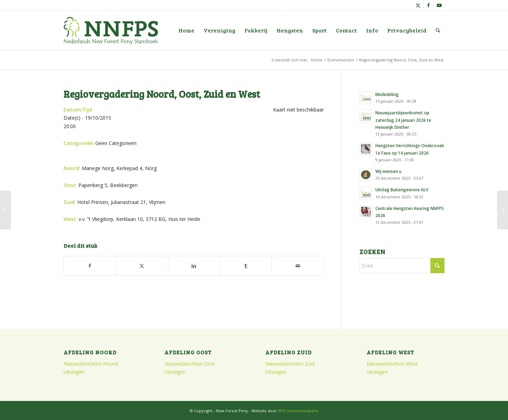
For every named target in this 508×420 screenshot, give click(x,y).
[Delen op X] (142, 266)
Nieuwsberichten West (392, 364)
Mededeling (387, 94)
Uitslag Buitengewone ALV (402, 190)
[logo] (111, 30)
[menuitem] (186, 30)
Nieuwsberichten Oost (190, 364)
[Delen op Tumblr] (246, 266)
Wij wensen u (388, 171)
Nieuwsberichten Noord (91, 364)
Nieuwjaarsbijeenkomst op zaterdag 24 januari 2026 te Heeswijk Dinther (403, 120)
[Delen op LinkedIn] (194, 266)
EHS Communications (298, 411)
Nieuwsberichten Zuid (290, 364)
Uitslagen (74, 372)
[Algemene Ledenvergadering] (5, 210)
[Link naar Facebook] (428, 5)
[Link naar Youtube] (439, 5)
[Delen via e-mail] (298, 266)
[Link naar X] (418, 5)
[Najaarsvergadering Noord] (503, 210)
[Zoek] (438, 30)
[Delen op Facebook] (90, 266)
